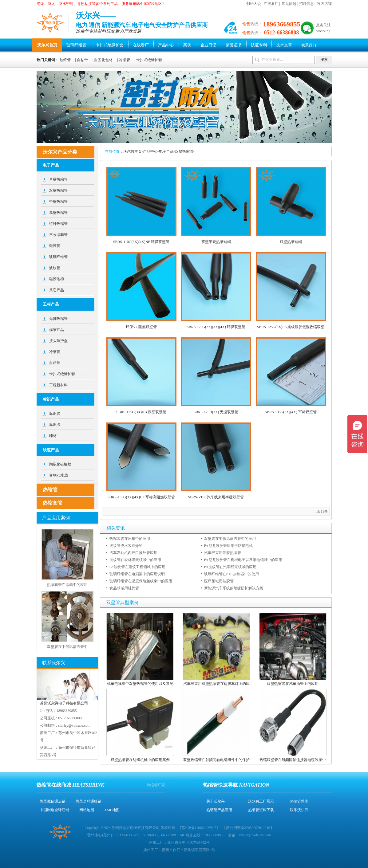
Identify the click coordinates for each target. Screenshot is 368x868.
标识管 (55, 414)
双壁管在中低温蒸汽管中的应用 (230, 539)
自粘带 (82, 60)
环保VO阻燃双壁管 (141, 327)
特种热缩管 (58, 224)
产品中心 (166, 45)
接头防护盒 (58, 341)
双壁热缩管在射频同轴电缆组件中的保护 (216, 760)
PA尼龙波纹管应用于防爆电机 (228, 546)
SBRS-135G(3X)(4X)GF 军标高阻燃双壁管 (141, 497)
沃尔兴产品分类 (60, 152)
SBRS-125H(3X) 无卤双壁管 (216, 412)
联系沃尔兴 (299, 810)
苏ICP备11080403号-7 (199, 828)
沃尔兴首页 (47, 45)
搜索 (324, 60)
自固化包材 (103, 60)
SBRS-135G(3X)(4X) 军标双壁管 (291, 412)
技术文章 (284, 45)
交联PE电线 (59, 475)
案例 (187, 45)
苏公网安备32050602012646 (248, 828)
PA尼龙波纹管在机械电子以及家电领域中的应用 (243, 560)
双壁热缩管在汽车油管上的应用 (293, 684)
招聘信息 (307, 4)
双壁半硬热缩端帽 (216, 242)
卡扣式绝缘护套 (110, 45)
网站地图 (87, 810)
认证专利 (259, 45)
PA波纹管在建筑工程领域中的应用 (137, 567)
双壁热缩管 (184, 151)
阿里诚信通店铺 (53, 801)
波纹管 (55, 268)
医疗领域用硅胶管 (219, 581)
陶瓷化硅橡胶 (60, 464)
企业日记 (208, 45)
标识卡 (55, 425)
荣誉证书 (234, 45)
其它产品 (57, 290)
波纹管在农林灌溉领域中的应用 (135, 560)
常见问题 (289, 4)
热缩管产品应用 (219, 810)
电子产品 (166, 151)
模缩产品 (57, 330)
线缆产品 (51, 450)
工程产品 (51, 304)
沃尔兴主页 (133, 151)
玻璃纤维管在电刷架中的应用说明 (137, 574)
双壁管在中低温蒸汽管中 (67, 647)
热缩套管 (53, 503)
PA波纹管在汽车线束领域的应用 (230, 567)
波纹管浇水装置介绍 (126, 546)
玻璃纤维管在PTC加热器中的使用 (231, 574)
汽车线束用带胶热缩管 (223, 553)
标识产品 (51, 399)
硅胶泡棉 (57, 279)
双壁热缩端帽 (291, 242)
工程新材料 (58, 385)
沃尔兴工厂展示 (261, 801)
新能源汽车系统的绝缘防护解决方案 (234, 588)
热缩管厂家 (156, 785)
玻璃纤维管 (76, 45)
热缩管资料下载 (261, 810)
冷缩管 (125, 60)
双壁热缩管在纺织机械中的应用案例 (140, 760)
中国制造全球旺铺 (54, 810)
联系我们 (309, 45)
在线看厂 (271, 4)
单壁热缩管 (58, 179)
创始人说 (254, 4)
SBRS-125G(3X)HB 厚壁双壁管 (141, 412)
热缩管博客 (299, 801)
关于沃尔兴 (216, 801)
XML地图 (112, 810)
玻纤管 (65, 60)
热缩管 (50, 490)
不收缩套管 (58, 235)
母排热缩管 (58, 319)
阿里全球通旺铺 (89, 801)
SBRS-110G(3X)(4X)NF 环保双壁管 (141, 242)
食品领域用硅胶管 (124, 588)
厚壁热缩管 (58, 213)
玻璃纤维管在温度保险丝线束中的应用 (141, 581)
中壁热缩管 (58, 202)
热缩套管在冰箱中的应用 (130, 539)
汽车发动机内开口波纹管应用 (133, 553)
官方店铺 (324, 4)
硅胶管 (55, 246)
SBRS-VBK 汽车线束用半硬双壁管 (216, 497)
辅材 (53, 436)
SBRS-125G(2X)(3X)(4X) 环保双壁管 (216, 327)
